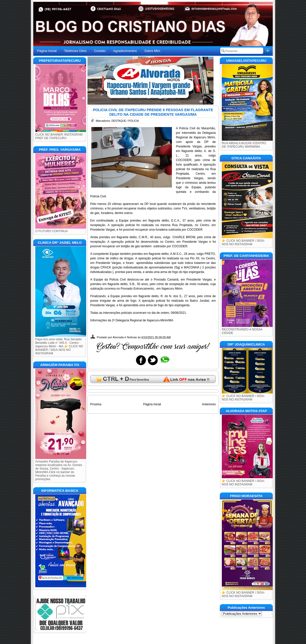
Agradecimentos (125, 51)
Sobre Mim (152, 51)
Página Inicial (47, 51)
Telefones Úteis (75, 51)
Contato (100, 51)
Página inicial (152, 404)
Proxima (96, 404)
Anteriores (209, 404)
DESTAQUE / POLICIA (125, 121)
